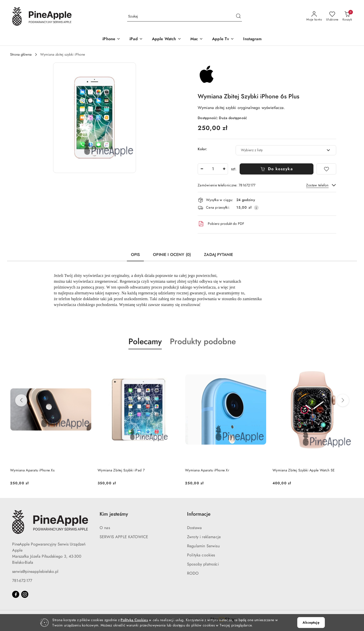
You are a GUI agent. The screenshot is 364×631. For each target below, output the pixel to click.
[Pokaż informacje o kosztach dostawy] (256, 208)
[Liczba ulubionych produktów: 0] (332, 16)
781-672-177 (22, 581)
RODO (193, 573)
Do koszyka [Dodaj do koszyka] (277, 169)
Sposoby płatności (203, 564)
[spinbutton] (213, 169)
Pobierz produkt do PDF (221, 224)
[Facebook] (16, 594)
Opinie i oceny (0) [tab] (172, 255)
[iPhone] (111, 39)
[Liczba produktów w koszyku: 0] (347, 16)
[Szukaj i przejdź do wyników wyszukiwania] (238, 16)
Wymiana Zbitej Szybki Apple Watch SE (304, 470)
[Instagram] (252, 39)
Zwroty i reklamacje (204, 537)
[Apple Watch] (167, 39)
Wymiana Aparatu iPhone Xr (207, 470)
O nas (105, 528)
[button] (95, 118)
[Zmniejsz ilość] (202, 169)
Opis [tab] (135, 255)
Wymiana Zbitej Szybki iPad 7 (121, 470)
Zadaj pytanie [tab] (219, 255)
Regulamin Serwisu (203, 546)
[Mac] (197, 39)
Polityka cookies (201, 555)
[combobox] (286, 150)
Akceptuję (311, 623)
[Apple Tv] (223, 39)
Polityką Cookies (134, 620)
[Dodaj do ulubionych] (326, 169)
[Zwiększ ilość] (224, 169)
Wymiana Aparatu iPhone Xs (32, 470)
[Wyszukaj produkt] (185, 16)
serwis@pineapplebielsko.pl (35, 572)
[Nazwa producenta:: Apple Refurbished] (207, 75)
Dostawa (194, 528)
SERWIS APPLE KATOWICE (124, 537)
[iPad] (136, 39)
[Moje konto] (314, 16)
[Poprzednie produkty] (21, 400)
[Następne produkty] (343, 400)
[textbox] (280, 150)
